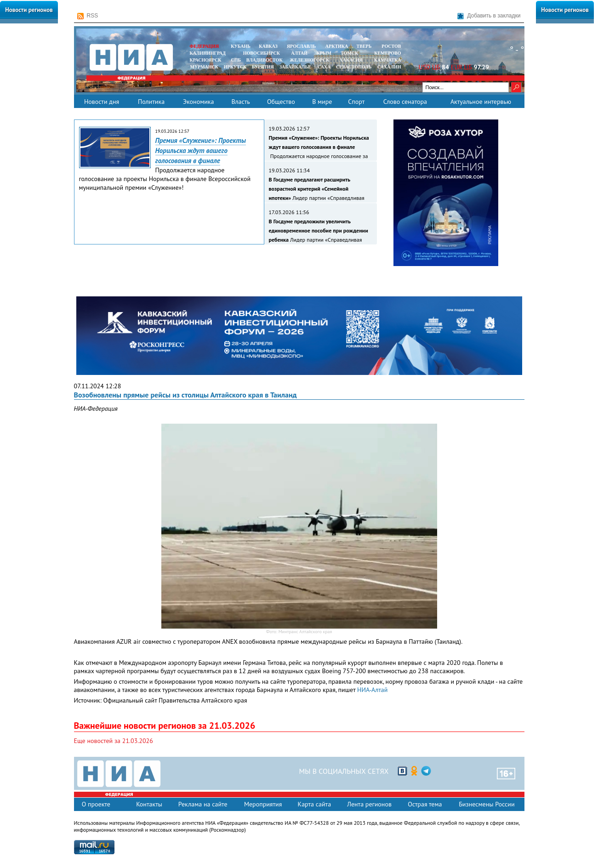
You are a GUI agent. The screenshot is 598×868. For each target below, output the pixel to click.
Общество (281, 102)
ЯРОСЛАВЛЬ (301, 46)
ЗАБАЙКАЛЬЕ (296, 67)
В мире (322, 102)
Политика (151, 102)
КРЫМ (324, 53)
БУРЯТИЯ (263, 67)
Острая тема (425, 804)
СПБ (236, 60)
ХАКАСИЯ (350, 60)
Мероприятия (263, 804)
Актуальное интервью (481, 102)
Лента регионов (369, 804)
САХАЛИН (389, 67)
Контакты (149, 804)
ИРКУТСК (235, 67)
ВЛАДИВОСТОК (265, 60)
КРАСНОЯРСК (206, 60)
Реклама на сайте (203, 804)
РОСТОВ (391, 46)
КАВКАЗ (268, 46)
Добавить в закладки (489, 16)
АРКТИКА (337, 46)
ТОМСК (350, 53)
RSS (88, 16)
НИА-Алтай (372, 690)
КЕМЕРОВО (387, 53)
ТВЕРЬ (364, 46)
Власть (240, 102)
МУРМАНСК (204, 67)
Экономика (199, 102)
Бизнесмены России (487, 804)
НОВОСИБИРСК (262, 53)
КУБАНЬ (240, 46)
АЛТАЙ (299, 53)
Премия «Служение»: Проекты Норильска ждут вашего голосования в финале (201, 150)
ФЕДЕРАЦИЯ (205, 46)
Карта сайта (315, 804)
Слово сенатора (405, 102)
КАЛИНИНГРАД (208, 53)
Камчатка (387, 60)
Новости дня (102, 102)
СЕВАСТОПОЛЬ (354, 67)
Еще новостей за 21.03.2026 (114, 741)
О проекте (96, 804)
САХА (324, 67)
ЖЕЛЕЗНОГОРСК (309, 60)
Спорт (356, 102)
